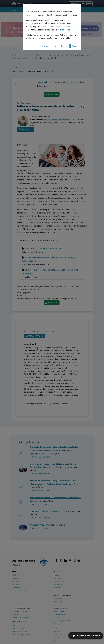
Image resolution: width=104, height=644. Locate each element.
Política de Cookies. (66, 30)
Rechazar (64, 46)
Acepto (75, 46)
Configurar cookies (49, 46)
